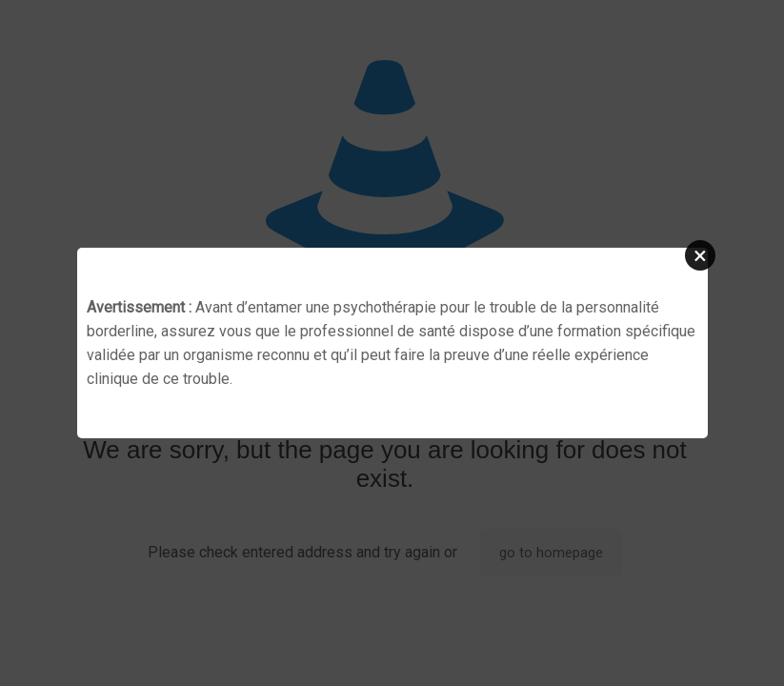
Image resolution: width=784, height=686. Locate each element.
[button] (700, 255)
